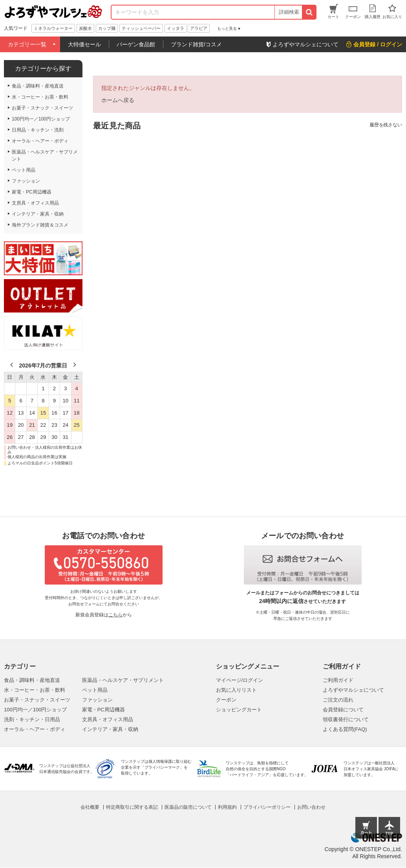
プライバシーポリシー (267, 807)
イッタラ (176, 28)
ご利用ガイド (338, 680)
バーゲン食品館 (136, 44)
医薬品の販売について (188, 807)
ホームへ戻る (118, 100)
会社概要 (90, 807)
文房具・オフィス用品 (108, 719)
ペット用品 (95, 690)
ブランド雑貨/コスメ (196, 44)
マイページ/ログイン (240, 680)
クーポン (226, 700)
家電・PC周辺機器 (103, 710)
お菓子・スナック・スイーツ (37, 700)
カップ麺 (107, 28)
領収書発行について (346, 719)
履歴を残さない (386, 125)
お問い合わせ (311, 807)
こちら (115, 615)
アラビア (199, 28)
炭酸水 (85, 28)
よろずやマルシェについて (353, 690)
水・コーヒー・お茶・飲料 (35, 690)
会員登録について (343, 710)
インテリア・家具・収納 (110, 729)
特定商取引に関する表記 (132, 807)
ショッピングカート (239, 710)
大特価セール (84, 44)
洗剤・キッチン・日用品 (32, 719)
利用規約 (227, 807)
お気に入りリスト (236, 690)
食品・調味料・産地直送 (32, 680)
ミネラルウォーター (53, 28)
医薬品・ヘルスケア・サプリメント (123, 680)
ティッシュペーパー (141, 28)
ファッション (97, 700)
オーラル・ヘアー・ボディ (35, 729)
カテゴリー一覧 (27, 44)
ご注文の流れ (338, 700)
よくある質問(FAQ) (345, 729)
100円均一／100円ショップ (35, 710)
